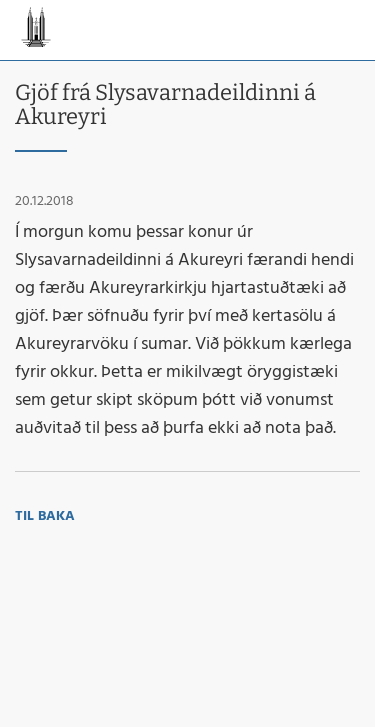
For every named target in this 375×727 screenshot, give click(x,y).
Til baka (45, 516)
